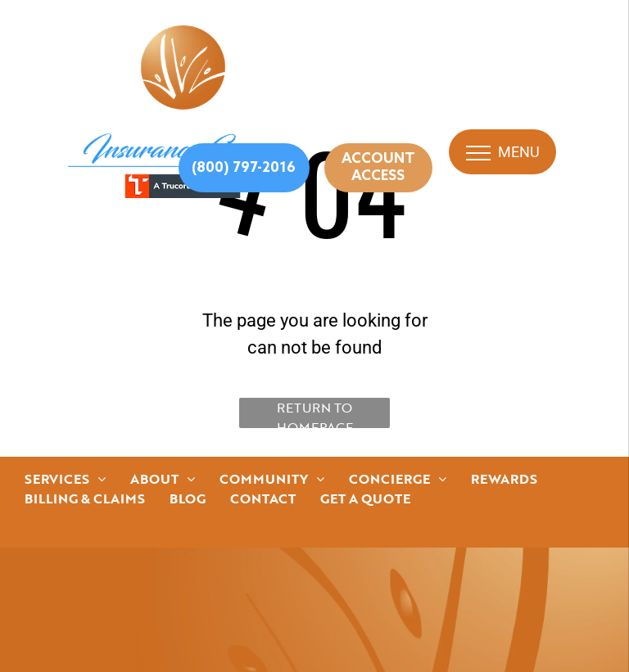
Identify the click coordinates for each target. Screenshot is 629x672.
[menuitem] (65, 479)
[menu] (478, 153)
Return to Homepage (315, 413)
